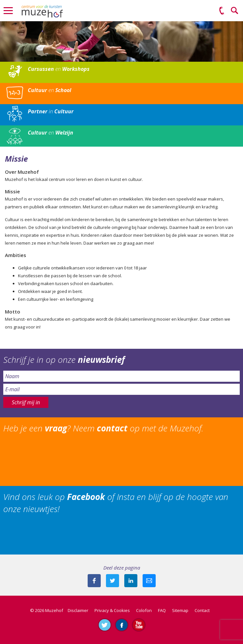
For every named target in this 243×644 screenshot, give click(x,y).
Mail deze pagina (149, 581)
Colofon (144, 610)
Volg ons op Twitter (105, 625)
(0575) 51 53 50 (222, 11)
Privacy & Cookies (112, 610)
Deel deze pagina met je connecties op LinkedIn (131, 581)
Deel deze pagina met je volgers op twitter (113, 581)
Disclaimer (78, 610)
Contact (202, 610)
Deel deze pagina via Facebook (94, 581)
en (59, 69)
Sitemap (180, 610)
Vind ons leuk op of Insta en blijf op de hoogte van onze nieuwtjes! (116, 503)
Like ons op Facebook (122, 625)
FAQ (162, 610)
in (51, 111)
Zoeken (235, 11)
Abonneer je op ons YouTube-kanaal (139, 625)
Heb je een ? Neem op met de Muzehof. (103, 428)
